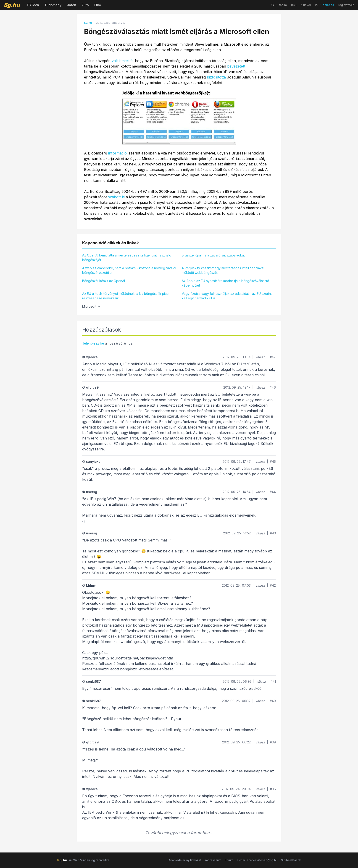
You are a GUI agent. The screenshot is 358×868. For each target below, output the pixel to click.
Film (97, 5)
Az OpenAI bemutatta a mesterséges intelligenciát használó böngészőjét (127, 258)
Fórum (229, 860)
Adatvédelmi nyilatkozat (185, 860)
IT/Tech (33, 5)
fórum (283, 5)
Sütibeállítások (291, 860)
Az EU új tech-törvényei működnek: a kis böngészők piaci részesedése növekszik (126, 296)
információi (118, 153)
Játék (71, 5)
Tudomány (53, 5)
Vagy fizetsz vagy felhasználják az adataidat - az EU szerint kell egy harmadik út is (227, 296)
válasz (260, 357)
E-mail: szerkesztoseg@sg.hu (257, 860)
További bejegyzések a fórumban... (179, 833)
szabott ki (116, 197)
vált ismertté (122, 61)
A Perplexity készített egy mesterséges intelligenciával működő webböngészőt (223, 270)
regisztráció (346, 5)
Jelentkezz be (93, 343)
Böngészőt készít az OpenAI (104, 281)
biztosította (216, 77)
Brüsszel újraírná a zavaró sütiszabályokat (213, 255)
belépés (328, 5)
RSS (294, 5)
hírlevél (306, 5)
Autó (85, 5)
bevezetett (236, 66)
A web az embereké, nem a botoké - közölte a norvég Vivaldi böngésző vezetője (129, 270)
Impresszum (213, 860)
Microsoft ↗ (91, 306)
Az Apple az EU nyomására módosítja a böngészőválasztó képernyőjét (225, 283)
